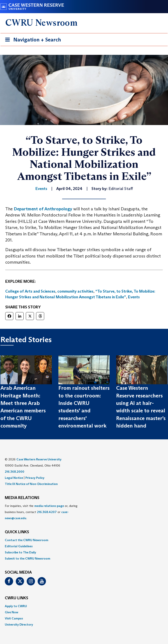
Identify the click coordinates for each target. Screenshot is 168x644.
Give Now (11, 612)
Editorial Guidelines (19, 546)
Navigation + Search (32, 40)
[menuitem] (84, 540)
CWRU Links (17, 598)
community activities (75, 291)
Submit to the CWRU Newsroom (28, 558)
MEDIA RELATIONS (22, 498)
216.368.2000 (15, 472)
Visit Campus (14, 618)
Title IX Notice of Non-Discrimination (31, 484)
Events (134, 297)
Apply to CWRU (16, 606)
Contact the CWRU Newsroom (27, 540)
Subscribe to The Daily (20, 552)
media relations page (49, 506)
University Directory (19, 624)
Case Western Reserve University (39, 459)
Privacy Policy (35, 478)
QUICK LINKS (17, 532)
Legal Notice (14, 478)
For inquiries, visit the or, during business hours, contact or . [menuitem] (41, 512)
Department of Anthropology (43, 209)
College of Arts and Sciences (30, 291)
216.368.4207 (47, 512)
